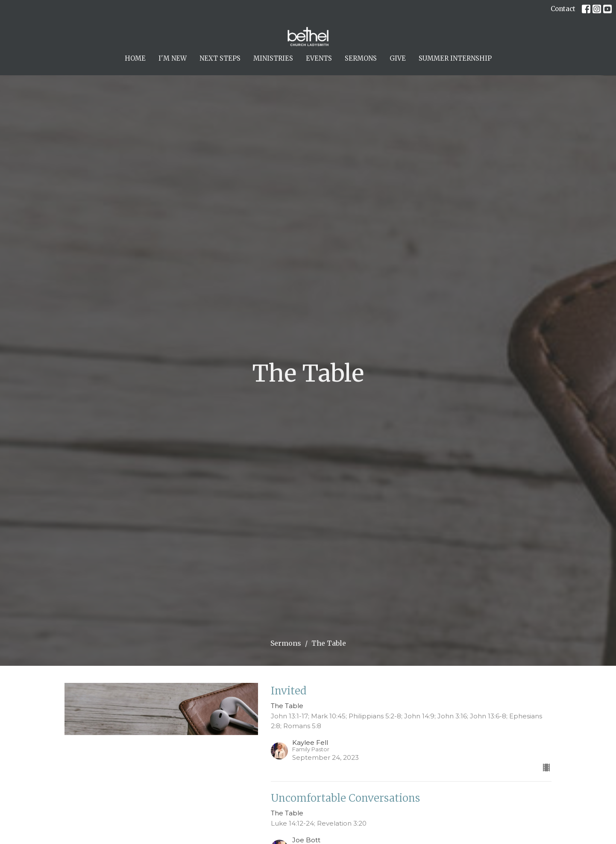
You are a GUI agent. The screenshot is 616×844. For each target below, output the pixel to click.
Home (135, 58)
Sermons (361, 58)
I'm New (173, 58)
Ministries (273, 58)
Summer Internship (455, 58)
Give (398, 58)
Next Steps (220, 58)
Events (319, 58)
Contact (563, 9)
